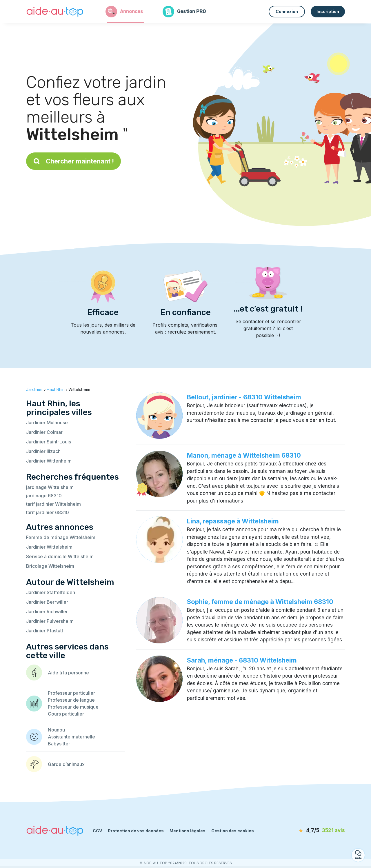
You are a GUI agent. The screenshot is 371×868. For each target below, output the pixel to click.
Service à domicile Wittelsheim (60, 556)
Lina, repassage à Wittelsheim (233, 521)
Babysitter (59, 744)
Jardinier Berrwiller (47, 602)
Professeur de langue (71, 700)
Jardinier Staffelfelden (51, 592)
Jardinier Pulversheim (50, 621)
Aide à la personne (68, 673)
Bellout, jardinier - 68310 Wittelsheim (244, 397)
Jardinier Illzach (43, 451)
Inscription (328, 11)
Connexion (287, 11)
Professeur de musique (73, 707)
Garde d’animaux (66, 764)
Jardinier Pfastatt (45, 631)
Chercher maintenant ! (73, 161)
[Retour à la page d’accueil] (55, 12)
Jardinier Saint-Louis (49, 442)
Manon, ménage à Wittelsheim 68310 (244, 455)
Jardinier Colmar (44, 432)
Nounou (56, 730)
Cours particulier (66, 714)
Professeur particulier (71, 693)
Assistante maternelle (71, 737)
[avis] (312, 831)
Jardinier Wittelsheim (49, 547)
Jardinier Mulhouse (47, 423)
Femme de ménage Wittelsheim (61, 537)
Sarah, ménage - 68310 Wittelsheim (242, 660)
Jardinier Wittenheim (49, 461)
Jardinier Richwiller (47, 612)
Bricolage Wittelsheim (50, 566)
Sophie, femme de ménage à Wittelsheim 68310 (260, 602)
